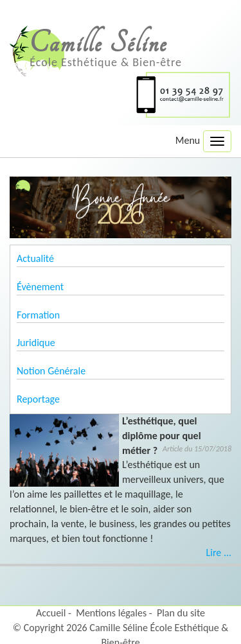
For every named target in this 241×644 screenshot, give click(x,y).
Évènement (40, 287)
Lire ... (219, 553)
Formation (38, 315)
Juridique (36, 343)
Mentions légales (111, 613)
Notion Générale (51, 371)
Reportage (38, 399)
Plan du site (181, 613)
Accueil (51, 613)
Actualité (35, 258)
